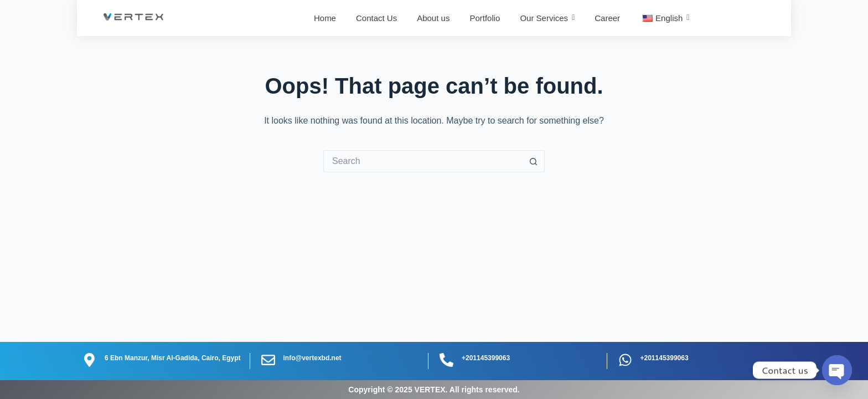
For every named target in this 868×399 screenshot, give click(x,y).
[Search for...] (423, 161)
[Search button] (534, 161)
